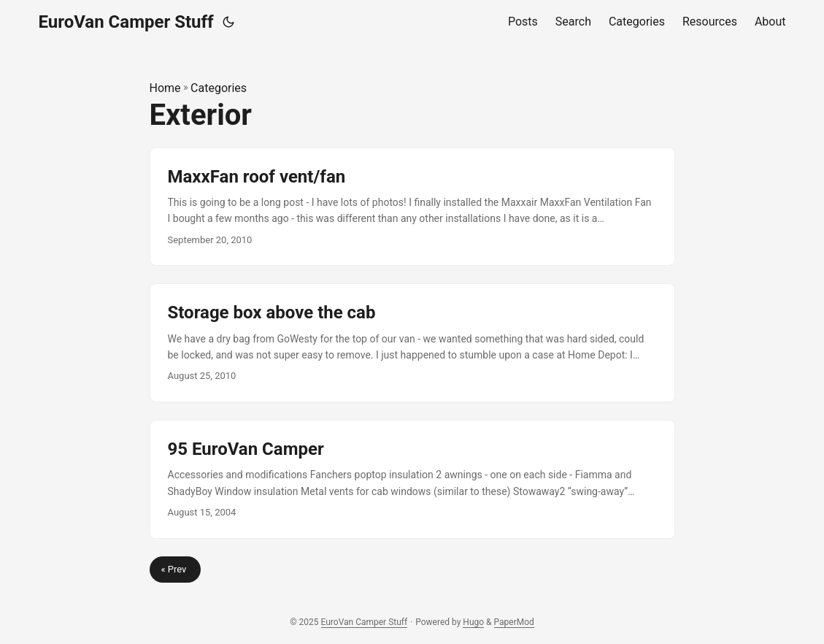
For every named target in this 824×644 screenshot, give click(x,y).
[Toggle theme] (228, 22)
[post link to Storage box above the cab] (412, 343)
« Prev (175, 569)
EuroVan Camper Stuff (126, 22)
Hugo (473, 622)
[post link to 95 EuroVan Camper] (412, 479)
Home (165, 88)
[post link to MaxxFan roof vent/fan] (412, 207)
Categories (219, 88)
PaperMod (514, 622)
